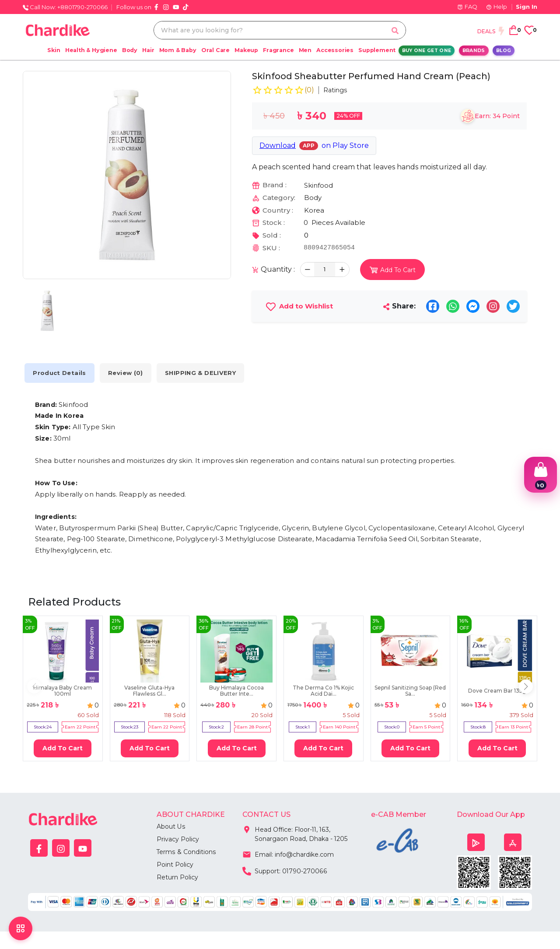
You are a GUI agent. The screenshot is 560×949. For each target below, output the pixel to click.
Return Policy (177, 877)
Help (497, 7)
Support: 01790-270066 (285, 870)
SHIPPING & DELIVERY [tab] (202, 373)
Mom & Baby (178, 50)
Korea (314, 210)
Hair (148, 50)
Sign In (527, 7)
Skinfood (318, 185)
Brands (474, 51)
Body (130, 50)
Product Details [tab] (60, 373)
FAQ (467, 7)
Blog (504, 51)
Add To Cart (63, 748)
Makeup (246, 50)
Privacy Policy (178, 839)
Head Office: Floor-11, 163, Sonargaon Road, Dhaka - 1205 (295, 832)
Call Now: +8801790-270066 (65, 7)
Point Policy (175, 865)
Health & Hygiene (91, 50)
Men (305, 50)
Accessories (335, 50)
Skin (54, 50)
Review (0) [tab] (127, 373)
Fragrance (278, 50)
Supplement (377, 50)
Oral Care (215, 50)
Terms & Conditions (186, 852)
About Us (171, 826)
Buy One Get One (427, 51)
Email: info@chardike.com (288, 854)
